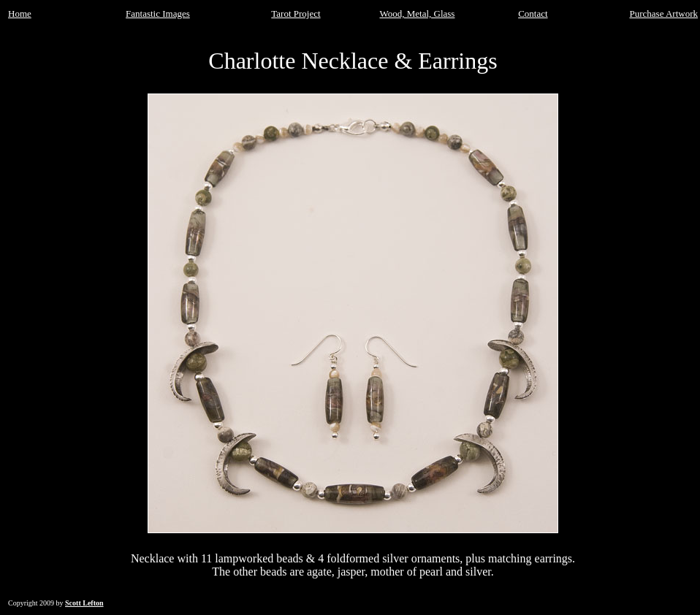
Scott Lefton (84, 603)
